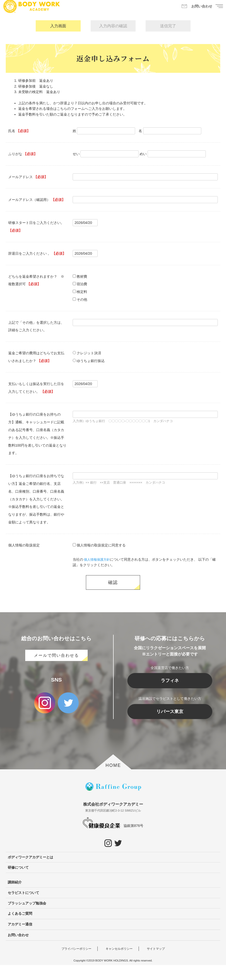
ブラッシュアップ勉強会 (27, 918)
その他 (82, 299)
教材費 (82, 276)
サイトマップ (156, 964)
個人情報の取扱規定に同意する (101, 545)
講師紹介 (15, 897)
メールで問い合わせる (56, 670)
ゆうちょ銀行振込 (91, 361)
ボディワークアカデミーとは (30, 872)
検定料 (82, 292)
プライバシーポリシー (76, 964)
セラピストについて (23, 908)
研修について (18, 882)
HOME (113, 780)
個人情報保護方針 (98, 559)
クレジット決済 (89, 353)
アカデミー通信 (20, 939)
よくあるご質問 (20, 928)
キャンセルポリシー (119, 964)
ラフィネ (170, 696)
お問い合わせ (18, 950)
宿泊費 (82, 284)
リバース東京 (170, 727)
